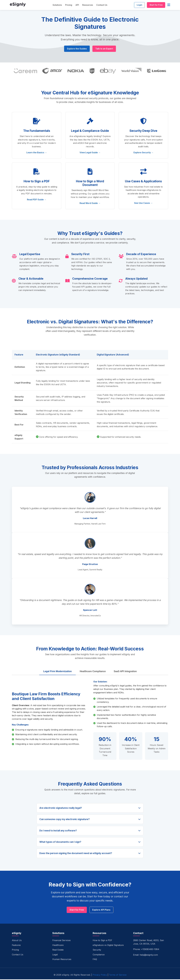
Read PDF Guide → (37, 200)
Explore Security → (143, 153)
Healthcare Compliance (93, 672)
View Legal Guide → (90, 153)
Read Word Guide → (90, 204)
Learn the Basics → (37, 153)
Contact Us (99, 5)
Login (136, 5)
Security (97, 951)
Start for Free (155, 5)
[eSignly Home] (18, 6)
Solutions (55, 5)
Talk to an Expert (105, 49)
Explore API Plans (102, 910)
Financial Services (61, 941)
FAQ (95, 960)
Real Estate (58, 951)
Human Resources (62, 960)
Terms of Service (118, 976)
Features (16, 946)
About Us (17, 941)
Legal (55, 955)
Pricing (66, 5)
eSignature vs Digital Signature (108, 946)
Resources (85, 5)
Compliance (99, 955)
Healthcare (58, 946)
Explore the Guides (77, 49)
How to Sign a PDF (102, 941)
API (75, 5)
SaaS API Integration (125, 672)
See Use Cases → (143, 203)
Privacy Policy (100, 976)
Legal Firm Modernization (57, 672)
